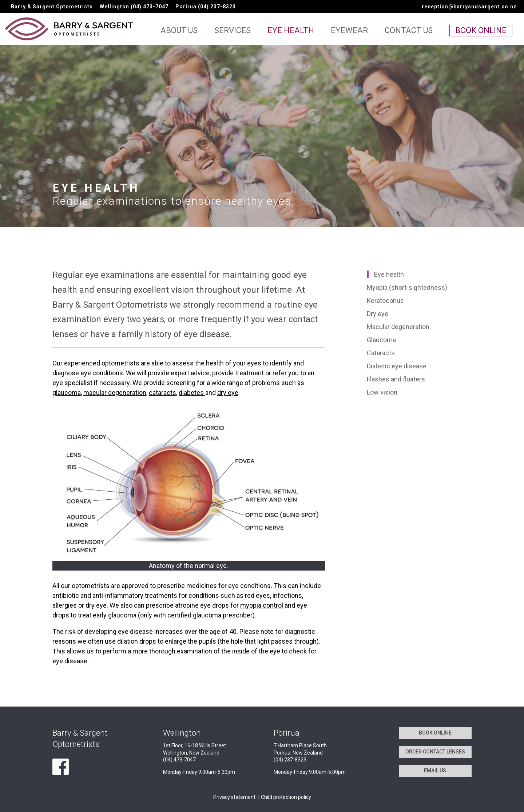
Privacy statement (234, 797)
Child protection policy (286, 797)
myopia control (262, 605)
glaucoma (67, 393)
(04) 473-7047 (150, 7)
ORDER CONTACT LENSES (435, 752)
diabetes (192, 393)
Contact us (409, 31)
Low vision (382, 392)
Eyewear (349, 31)
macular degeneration (115, 393)
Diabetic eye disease (397, 366)
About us (179, 31)
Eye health (291, 31)
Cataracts (381, 353)
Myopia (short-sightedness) (407, 287)
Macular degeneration (398, 327)
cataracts (162, 393)
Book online (481, 30)
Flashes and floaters (396, 379)
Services (233, 31)
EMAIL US (435, 771)
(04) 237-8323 (217, 7)
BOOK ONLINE (435, 733)
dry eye (228, 393)
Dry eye (378, 314)
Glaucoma (381, 340)
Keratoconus (385, 301)
